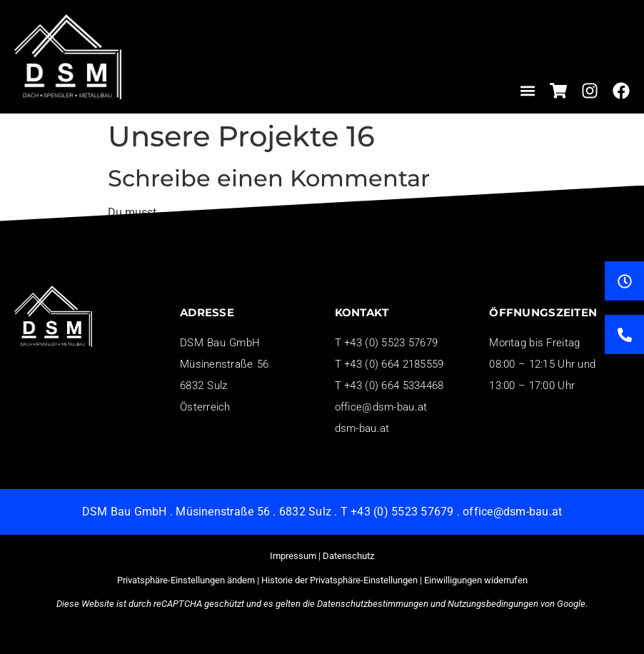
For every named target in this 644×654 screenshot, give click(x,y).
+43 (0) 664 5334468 (394, 386)
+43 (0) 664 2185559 (394, 364)
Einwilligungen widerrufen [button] (476, 580)
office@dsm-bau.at (381, 407)
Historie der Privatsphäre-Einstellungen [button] (339, 580)
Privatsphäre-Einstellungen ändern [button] (186, 580)
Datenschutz (348, 556)
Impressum (293, 556)
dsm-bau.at (362, 428)
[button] (528, 91)
